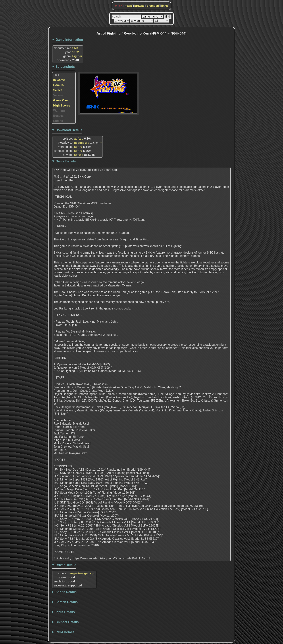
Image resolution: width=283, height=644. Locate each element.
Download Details (69, 130)
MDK (119, 6)
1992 (76, 52)
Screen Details (67, 602)
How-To (58, 85)
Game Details (66, 161)
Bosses (58, 116)
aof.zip (79, 139)
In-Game (59, 80)
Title (56, 75)
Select (58, 90)
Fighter (77, 56)
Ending (58, 121)
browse (139, 6)
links (165, 6)
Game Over (61, 100)
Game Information (69, 40)
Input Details (65, 612)
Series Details (66, 592)
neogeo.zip (82, 143)
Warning (59, 111)
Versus (58, 95)
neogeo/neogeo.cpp (81, 573)
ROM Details (65, 632)
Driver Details (66, 565)
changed (153, 6)
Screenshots (65, 67)
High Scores (62, 106)
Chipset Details (67, 622)
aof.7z (78, 147)
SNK (75, 48)
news (128, 6)
